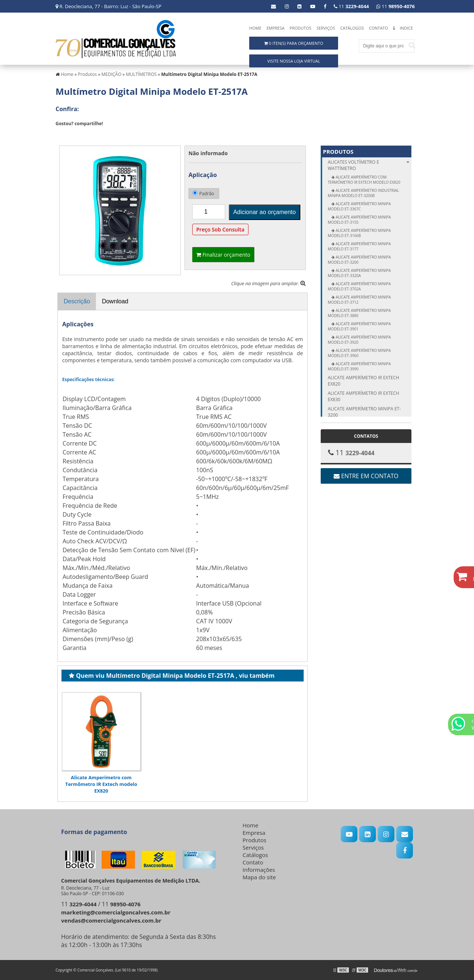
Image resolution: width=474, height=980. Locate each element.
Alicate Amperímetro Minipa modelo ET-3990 (359, 366)
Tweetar (66, 134)
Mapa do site (259, 877)
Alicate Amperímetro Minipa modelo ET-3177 (359, 246)
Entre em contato (366, 476)
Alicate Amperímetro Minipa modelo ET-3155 (359, 220)
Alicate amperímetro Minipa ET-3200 (364, 412)
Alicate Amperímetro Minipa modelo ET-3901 (359, 326)
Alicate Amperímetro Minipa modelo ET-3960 (359, 353)
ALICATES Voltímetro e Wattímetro (370, 165)
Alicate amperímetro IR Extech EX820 (363, 381)
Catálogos (352, 28)
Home (255, 28)
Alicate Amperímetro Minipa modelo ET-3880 (359, 313)
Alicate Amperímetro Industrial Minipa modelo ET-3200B (363, 193)
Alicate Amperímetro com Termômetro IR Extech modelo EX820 (101, 784)
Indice (406, 28)
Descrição (77, 301)
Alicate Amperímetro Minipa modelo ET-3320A (359, 273)
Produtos (301, 28)
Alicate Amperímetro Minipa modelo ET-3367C (359, 206)
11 (395, 6)
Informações (259, 870)
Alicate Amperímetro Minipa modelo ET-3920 (359, 340)
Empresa (276, 28)
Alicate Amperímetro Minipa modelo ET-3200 (359, 260)
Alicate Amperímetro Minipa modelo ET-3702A (359, 286)
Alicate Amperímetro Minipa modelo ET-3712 (359, 300)
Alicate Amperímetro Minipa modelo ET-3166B (359, 233)
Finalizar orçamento (223, 255)
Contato (378, 28)
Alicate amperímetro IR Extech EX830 (363, 396)
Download (115, 301)
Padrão (203, 194)
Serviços (326, 28)
